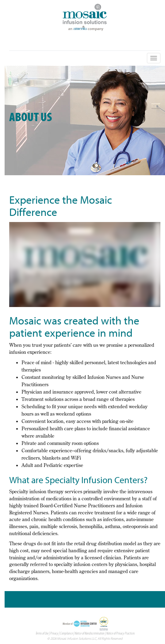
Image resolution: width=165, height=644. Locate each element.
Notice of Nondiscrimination (89, 633)
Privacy (54, 633)
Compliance (66, 633)
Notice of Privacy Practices (120, 633)
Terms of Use (42, 633)
